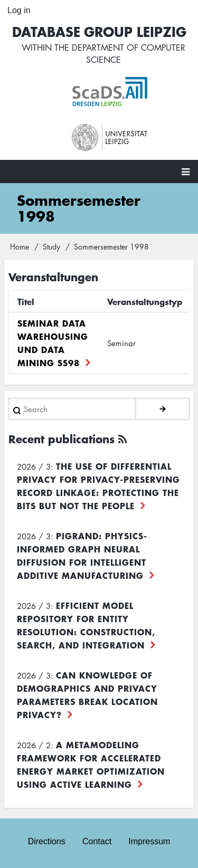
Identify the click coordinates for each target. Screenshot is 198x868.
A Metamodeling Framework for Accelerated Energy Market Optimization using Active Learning (91, 764)
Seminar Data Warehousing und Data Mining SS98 (53, 343)
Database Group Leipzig (99, 31)
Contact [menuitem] (97, 841)
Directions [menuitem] (47, 841)
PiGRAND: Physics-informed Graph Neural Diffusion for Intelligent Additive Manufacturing (82, 555)
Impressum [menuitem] (149, 841)
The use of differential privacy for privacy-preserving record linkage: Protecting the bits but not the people (98, 486)
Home (20, 246)
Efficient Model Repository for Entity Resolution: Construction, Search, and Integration (86, 625)
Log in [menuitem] (19, 10)
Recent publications (62, 439)
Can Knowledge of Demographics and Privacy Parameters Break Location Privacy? (87, 695)
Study (51, 246)
